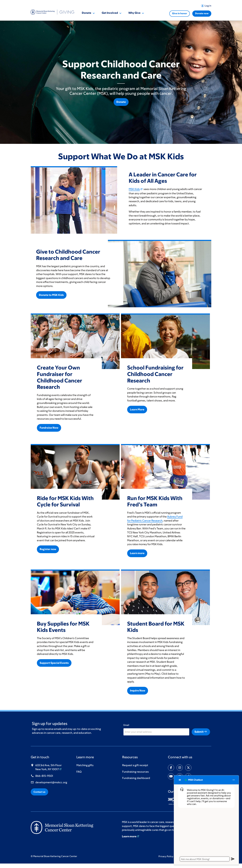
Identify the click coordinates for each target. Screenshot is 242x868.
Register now (48, 549)
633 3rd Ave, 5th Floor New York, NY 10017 (49, 767)
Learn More (137, 409)
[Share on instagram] (180, 768)
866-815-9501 (44, 776)
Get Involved (110, 13)
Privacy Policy (168, 856)
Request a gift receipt (135, 765)
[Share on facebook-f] (171, 768)
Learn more (137, 553)
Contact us (39, 792)
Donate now (202, 13)
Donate (87, 13)
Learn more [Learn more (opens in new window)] (131, 836)
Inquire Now (138, 691)
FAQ (79, 772)
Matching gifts (85, 765)
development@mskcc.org (51, 782)
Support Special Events (54, 663)
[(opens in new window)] (62, 827)
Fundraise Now (49, 428)
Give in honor (180, 13)
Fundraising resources (136, 772)
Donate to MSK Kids (51, 295)
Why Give (134, 13)
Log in (208, 6)
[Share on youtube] (171, 776)
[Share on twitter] (188, 768)
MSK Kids (136, 189)
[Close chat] (234, 780)
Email (126, 725)
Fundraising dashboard (136, 778)
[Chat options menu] (180, 780)
